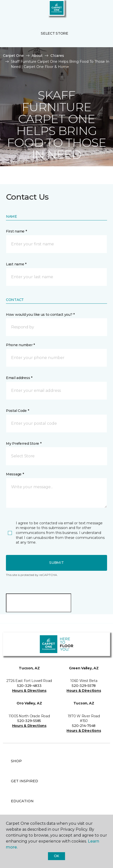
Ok (56, 856)
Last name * (16, 264)
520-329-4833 (29, 686)
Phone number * (20, 345)
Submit (56, 563)
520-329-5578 (84, 686)
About (37, 56)
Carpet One (13, 56)
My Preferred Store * (24, 444)
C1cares (57, 56)
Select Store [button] (55, 33)
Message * (15, 474)
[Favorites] (100, 10)
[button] (94, 10)
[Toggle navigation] (7, 10)
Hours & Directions (29, 691)
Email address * (19, 378)
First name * (16, 231)
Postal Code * (17, 411)
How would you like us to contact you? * (40, 315)
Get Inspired (24, 781)
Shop (16, 761)
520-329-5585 (29, 721)
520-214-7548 (84, 726)
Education (22, 801)
